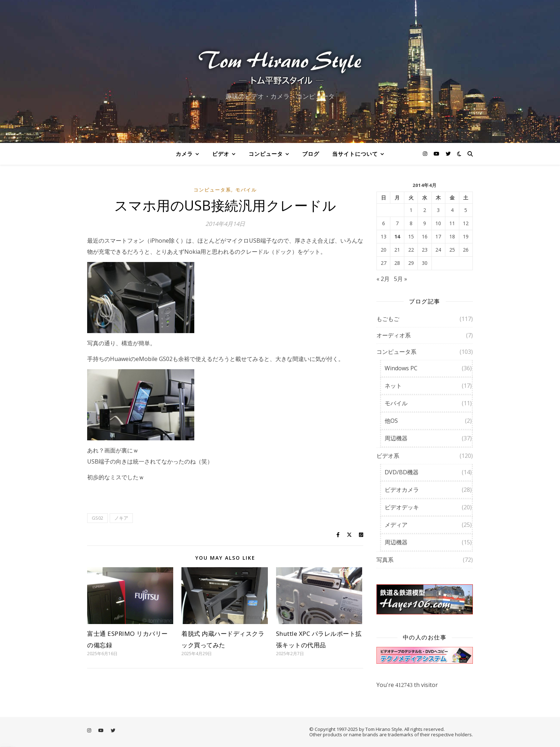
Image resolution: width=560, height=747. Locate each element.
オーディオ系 (394, 335)
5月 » (401, 279)
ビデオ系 (388, 456)
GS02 (97, 518)
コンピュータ (266, 154)
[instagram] (426, 154)
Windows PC (401, 368)
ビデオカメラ (402, 490)
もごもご (388, 319)
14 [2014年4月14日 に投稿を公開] (397, 237)
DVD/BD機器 (402, 472)
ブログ (311, 154)
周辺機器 (396, 438)
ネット (393, 386)
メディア (396, 525)
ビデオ (221, 154)
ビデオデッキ (402, 507)
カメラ (184, 154)
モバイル (246, 190)
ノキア (121, 518)
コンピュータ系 (212, 190)
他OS (391, 421)
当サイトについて (355, 154)
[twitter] (448, 154)
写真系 (385, 560)
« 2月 (383, 279)
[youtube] (437, 154)
